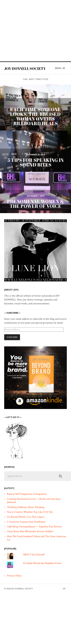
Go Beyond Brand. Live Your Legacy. (26, 517)
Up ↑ (65, 589)
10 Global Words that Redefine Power (42, 563)
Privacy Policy (14, 576)
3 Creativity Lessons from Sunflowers (26, 522)
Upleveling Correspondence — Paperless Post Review (34, 527)
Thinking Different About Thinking (26, 507)
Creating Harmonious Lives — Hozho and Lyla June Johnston (34, 501)
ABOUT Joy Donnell (34, 555)
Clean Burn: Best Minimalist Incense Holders (30, 531)
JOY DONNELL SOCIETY (25, 69)
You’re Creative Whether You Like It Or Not (30, 512)
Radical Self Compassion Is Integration (27, 494)
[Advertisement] (31, 31)
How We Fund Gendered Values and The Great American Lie (37, 538)
